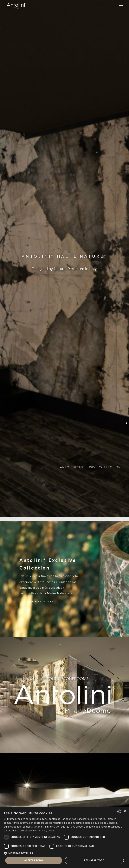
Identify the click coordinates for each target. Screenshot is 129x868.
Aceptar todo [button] (34, 860)
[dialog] (64, 837)
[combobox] (119, 811)
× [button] (125, 811)
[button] (64, 853)
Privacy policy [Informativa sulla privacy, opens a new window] (47, 831)
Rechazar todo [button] (94, 860)
